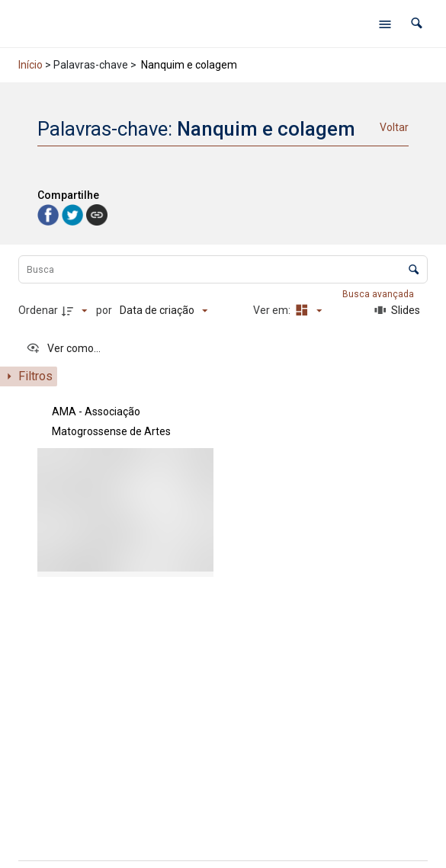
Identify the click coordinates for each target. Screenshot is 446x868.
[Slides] (397, 310)
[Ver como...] (63, 348)
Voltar (394, 127)
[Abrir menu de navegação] (385, 24)
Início (30, 65)
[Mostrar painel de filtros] (29, 376)
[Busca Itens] (223, 269)
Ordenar (38, 310)
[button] (417, 23)
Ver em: (273, 310)
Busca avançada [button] (379, 294)
